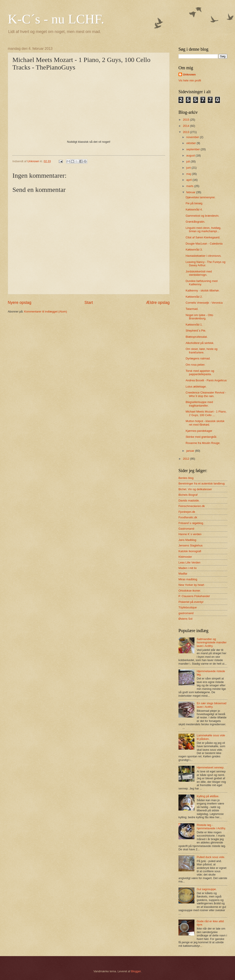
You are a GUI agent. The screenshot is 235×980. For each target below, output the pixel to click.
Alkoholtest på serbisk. (200, 343)
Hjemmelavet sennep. (211, 767)
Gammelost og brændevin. (202, 216)
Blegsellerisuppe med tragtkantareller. (199, 404)
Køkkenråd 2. (194, 297)
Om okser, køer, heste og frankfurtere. (202, 351)
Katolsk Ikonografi (190, 551)
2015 (186, 120)
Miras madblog (188, 579)
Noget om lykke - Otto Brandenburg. (199, 317)
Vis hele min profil (190, 80)
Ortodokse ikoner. (190, 591)
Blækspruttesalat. (197, 337)
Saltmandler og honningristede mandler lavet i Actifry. (212, 642)
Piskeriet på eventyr (191, 602)
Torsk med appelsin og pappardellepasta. (200, 372)
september (193, 149)
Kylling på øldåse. (208, 796)
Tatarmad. (192, 309)
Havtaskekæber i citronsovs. (204, 256)
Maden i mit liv (188, 568)
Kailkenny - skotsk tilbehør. (203, 290)
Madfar (183, 574)
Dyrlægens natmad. (198, 358)
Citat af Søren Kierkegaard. (203, 237)
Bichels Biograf (188, 495)
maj (189, 174)
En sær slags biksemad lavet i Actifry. (211, 705)
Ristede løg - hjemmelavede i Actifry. (211, 827)
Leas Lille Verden (189, 562)
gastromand (186, 613)
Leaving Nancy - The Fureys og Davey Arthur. (205, 264)
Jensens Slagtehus (191, 545)
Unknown (189, 74)
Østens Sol (185, 619)
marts (190, 186)
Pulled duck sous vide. (211, 857)
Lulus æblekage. (196, 387)
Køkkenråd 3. (194, 250)
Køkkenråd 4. (194, 209)
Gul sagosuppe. (207, 889)
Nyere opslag (20, 303)
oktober (191, 143)
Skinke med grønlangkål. (201, 437)
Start (89, 303)
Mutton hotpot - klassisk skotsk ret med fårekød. (205, 423)
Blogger (136, 971)
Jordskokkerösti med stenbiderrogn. (199, 273)
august (191, 155)
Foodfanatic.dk (188, 517)
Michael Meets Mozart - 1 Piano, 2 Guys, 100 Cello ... (206, 413)
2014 (186, 126)
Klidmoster (185, 557)
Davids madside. (189, 501)
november (193, 137)
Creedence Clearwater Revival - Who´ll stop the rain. (206, 394)
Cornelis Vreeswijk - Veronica (204, 303)
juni (189, 168)
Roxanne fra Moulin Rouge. (203, 443)
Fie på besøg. (194, 203)
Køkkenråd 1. (194, 325)
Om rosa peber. (195, 365)
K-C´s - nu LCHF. (56, 19)
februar (191, 192)
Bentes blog (186, 478)
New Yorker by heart (191, 585)
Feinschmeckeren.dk (192, 506)
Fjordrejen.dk (187, 512)
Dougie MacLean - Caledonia (204, 244)
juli (188, 161)
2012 (186, 459)
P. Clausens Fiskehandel (194, 596)
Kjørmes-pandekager (199, 431)
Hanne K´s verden (190, 534)
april (189, 180)
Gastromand (186, 529)
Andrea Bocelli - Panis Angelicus (206, 380)
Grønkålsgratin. (195, 222)
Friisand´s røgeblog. (191, 523)
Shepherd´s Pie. (196, 331)
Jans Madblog (187, 540)
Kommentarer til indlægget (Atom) (46, 312)
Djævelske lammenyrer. (201, 197)
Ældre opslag (158, 303)
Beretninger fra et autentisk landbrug (202, 483)
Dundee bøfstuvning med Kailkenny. (202, 283)
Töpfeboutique (188, 607)
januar (191, 451)
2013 (186, 132)
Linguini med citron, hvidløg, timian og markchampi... (203, 230)
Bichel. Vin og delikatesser (195, 489)
